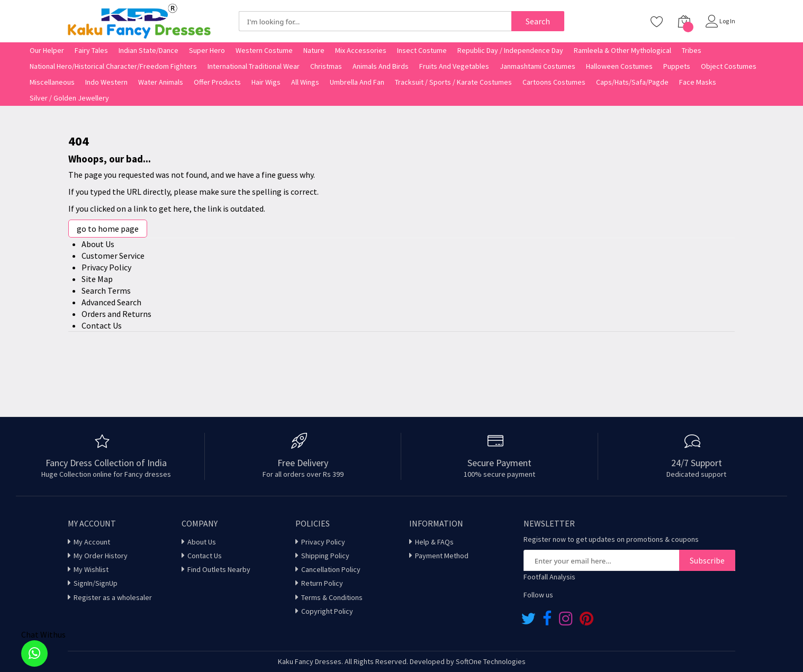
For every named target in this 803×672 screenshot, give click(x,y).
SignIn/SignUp (96, 583)
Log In (727, 21)
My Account (92, 542)
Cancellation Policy (331, 569)
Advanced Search (111, 302)
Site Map (97, 279)
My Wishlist (91, 569)
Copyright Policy (327, 611)
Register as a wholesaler (113, 597)
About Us (98, 244)
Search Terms (106, 290)
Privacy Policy (106, 267)
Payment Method (442, 556)
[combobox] (375, 21)
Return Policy (322, 583)
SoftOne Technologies (491, 661)
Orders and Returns (116, 314)
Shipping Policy (325, 556)
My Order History (101, 556)
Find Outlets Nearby (219, 569)
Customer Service (113, 256)
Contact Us (102, 325)
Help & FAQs (434, 542)
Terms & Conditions (332, 597)
